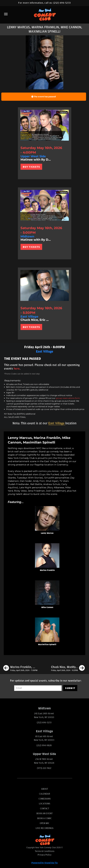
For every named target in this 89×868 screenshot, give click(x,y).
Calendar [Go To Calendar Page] (44, 794)
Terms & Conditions (45, 851)
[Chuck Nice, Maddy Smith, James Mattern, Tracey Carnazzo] (68, 668)
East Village (57, 423)
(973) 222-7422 (44, 768)
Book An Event (44, 813)
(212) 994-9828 (44, 745)
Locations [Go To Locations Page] (44, 804)
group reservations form (68, 398)
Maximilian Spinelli (47, 645)
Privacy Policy (44, 855)
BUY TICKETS (31, 167)
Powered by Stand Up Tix (45, 863)
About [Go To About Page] (45, 789)
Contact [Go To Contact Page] (45, 809)
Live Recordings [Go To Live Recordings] (44, 828)
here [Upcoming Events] (17, 369)
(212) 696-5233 (62, 3)
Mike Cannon (47, 607)
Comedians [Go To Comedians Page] (45, 799)
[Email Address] (38, 688)
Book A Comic (44, 818)
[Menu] (6, 14)
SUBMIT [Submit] (70, 688)
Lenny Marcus (47, 533)
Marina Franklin (47, 570)
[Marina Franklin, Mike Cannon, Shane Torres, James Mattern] (20, 668)
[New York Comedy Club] (44, 14)
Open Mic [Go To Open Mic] (45, 823)
